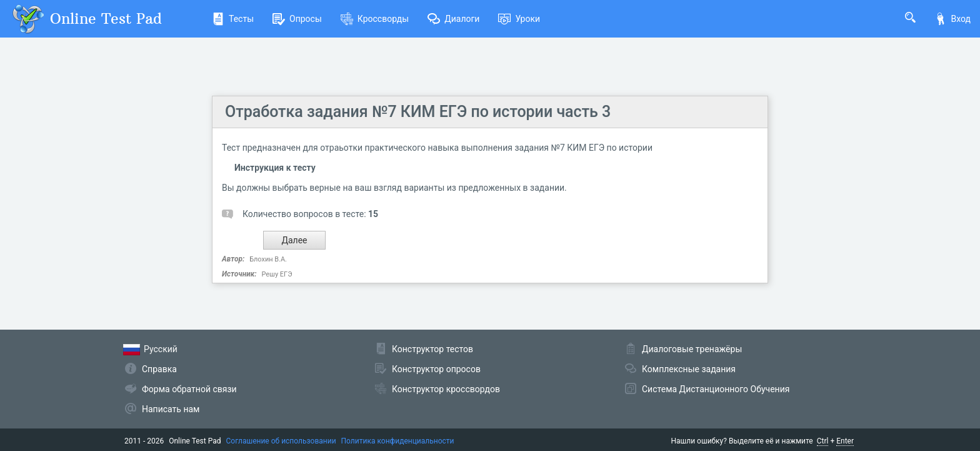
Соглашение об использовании (281, 441)
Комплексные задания (689, 369)
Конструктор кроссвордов (446, 389)
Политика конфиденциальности (398, 441)
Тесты (233, 19)
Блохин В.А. (268, 259)
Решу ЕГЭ (277, 274)
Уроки (519, 19)
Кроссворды (375, 19)
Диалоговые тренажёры (692, 349)
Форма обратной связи (189, 389)
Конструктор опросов (436, 369)
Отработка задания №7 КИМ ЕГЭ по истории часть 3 (418, 112)
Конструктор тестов (432, 349)
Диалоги (453, 19)
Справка (159, 369)
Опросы (297, 19)
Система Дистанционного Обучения (716, 389)
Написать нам (171, 409)
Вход (952, 19)
